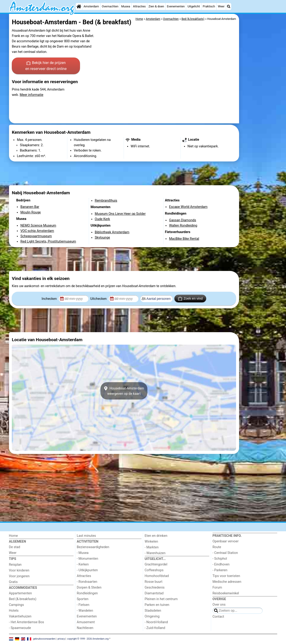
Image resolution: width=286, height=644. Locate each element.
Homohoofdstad (157, 576)
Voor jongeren (19, 576)
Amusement (86, 622)
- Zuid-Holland (155, 628)
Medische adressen (227, 582)
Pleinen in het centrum (161, 599)
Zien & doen (156, 6)
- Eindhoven (221, 564)
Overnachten (110, 6)
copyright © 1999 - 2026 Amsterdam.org (88, 639)
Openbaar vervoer (226, 541)
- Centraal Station (225, 553)
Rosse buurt (154, 582)
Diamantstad (154, 593)
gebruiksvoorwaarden (44, 639)
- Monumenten (88, 559)
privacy (61, 639)
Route (217, 547)
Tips (13, 559)
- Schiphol (220, 559)
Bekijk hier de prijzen (46, 66)
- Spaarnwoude (20, 628)
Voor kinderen (19, 570)
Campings (17, 605)
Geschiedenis (155, 588)
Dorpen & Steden (89, 588)
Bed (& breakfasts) (23, 599)
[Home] (79, 6)
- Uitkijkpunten (87, 570)
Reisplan (15, 565)
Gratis (13, 582)
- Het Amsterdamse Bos (27, 622)
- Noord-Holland (156, 622)
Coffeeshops (154, 570)
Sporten (83, 599)
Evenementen (176, 6)
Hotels (14, 611)
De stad (15, 547)
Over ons (219, 605)
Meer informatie (31, 95)
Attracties (139, 6)
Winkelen (151, 542)
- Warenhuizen (155, 553)
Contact (218, 617)
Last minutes (86, 536)
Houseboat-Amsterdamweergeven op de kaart (124, 391)
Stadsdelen (153, 611)
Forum (217, 588)
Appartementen (20, 593)
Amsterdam (91, 6)
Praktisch (209, 6)
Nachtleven (85, 628)
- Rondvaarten (87, 582)
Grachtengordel (156, 564)
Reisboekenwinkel (226, 593)
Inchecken (50, 299)
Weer (221, 6)
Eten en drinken (156, 536)
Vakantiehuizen (20, 616)
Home (14, 536)
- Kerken (83, 564)
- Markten (152, 547)
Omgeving (152, 616)
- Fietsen (83, 605)
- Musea (83, 553)
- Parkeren (220, 570)
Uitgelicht (194, 6)
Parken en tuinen (157, 605)
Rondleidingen (87, 593)
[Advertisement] (259, 120)
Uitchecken (99, 299)
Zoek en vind (190, 299)
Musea (126, 6)
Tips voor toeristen (226, 576)
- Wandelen (85, 611)
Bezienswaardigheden (93, 547)
